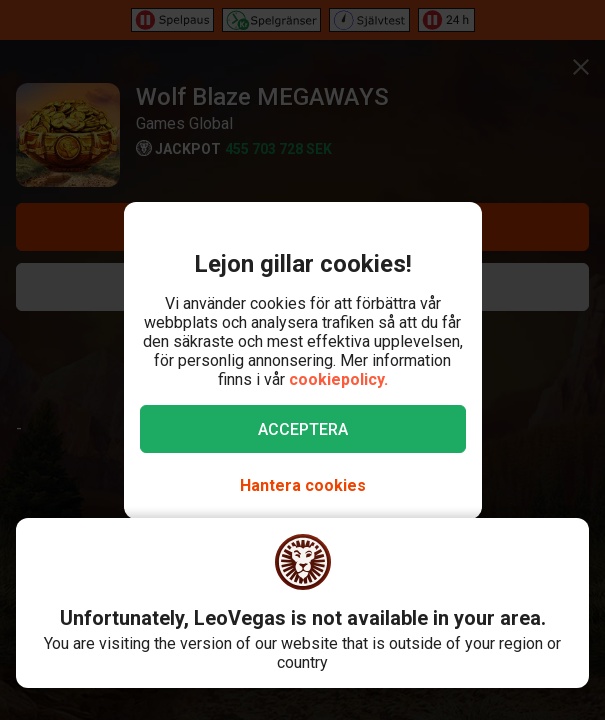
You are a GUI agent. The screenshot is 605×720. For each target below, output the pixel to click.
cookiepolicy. (338, 379)
